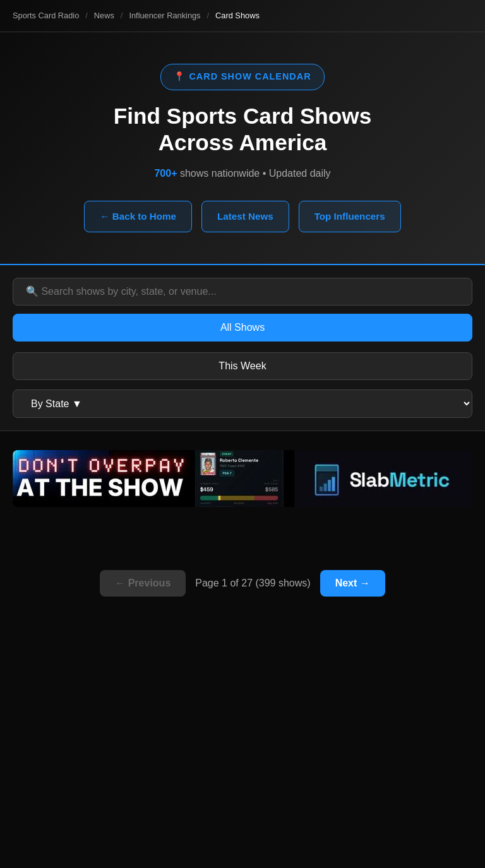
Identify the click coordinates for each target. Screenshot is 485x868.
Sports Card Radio (46, 15)
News (104, 15)
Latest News (245, 216)
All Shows (242, 327)
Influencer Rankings (165, 15)
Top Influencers (350, 216)
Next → (353, 583)
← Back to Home (138, 216)
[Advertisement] (242, 754)
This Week (242, 366)
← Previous (143, 583)
